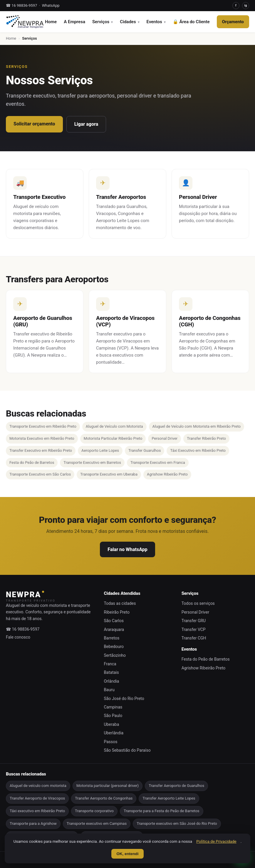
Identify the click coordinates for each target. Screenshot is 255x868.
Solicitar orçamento (34, 124)
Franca (110, 664)
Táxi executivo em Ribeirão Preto (37, 811)
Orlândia (111, 681)
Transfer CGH (194, 638)
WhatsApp (51, 5)
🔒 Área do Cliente (191, 22)
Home (51, 22)
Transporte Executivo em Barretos (92, 462)
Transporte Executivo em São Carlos (40, 474)
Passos (110, 742)
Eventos (154, 22)
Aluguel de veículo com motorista (38, 786)
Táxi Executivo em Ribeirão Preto (198, 450)
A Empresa (74, 22)
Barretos (111, 638)
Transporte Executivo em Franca (158, 462)
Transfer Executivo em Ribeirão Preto (41, 450)
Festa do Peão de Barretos (32, 462)
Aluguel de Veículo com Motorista (114, 426)
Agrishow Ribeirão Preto (167, 474)
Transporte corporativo (94, 811)
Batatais (111, 672)
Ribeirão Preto (117, 612)
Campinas (113, 707)
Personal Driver (165, 438)
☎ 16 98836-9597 (21, 5)
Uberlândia (114, 733)
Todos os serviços (198, 603)
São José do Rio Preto (124, 699)
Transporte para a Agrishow (33, 823)
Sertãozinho (115, 655)
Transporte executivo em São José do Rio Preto (177, 823)
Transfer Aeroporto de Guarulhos (176, 786)
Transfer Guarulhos (145, 450)
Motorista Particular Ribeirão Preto (113, 438)
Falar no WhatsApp (127, 549)
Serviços (101, 22)
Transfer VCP (194, 629)
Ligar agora (86, 124)
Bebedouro (114, 647)
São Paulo (113, 716)
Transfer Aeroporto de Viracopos (37, 798)
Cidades (128, 22)
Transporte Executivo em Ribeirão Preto (43, 426)
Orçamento (233, 22)
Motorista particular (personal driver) (108, 786)
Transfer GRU (194, 621)
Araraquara (114, 629)
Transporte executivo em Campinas (97, 823)
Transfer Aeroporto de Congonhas (104, 798)
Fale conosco (18, 637)
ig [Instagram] (245, 5)
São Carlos (114, 621)
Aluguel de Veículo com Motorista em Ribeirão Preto (197, 426)
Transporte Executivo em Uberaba (109, 474)
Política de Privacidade (216, 841)
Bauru (109, 690)
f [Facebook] (236, 5)
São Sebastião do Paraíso (127, 750)
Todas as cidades (120, 603)
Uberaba (111, 724)
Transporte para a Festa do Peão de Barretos (162, 811)
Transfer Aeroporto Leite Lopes (169, 798)
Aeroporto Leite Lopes (100, 450)
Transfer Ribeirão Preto (206, 438)
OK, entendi (128, 854)
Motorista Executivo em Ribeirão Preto (42, 438)
